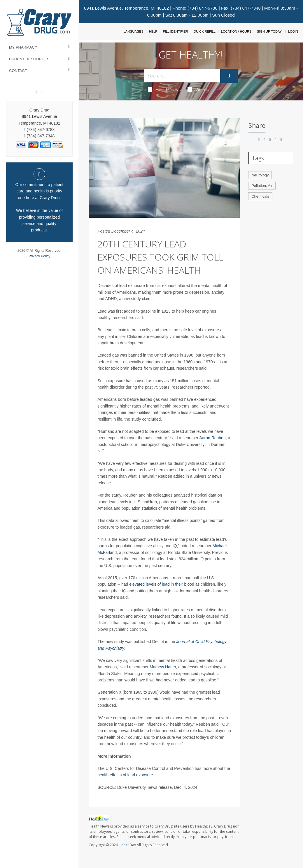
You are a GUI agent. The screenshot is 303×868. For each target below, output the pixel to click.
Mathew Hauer (163, 667)
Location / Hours (236, 31)
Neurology (260, 175)
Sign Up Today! (270, 31)
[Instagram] (41, 91)
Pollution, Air (262, 186)
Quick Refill (205, 31)
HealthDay (127, 845)
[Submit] (229, 76)
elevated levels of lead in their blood (162, 584)
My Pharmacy (23, 47)
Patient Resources (29, 59)
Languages (133, 31)
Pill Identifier (175, 31)
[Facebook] (36, 91)
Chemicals (260, 196)
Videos (198, 89)
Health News (164, 89)
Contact (18, 71)
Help (153, 31)
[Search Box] (182, 76)
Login (293, 31)
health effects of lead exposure (125, 775)
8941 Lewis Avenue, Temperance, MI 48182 (126, 8)
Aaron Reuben (212, 438)
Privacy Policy (40, 256)
